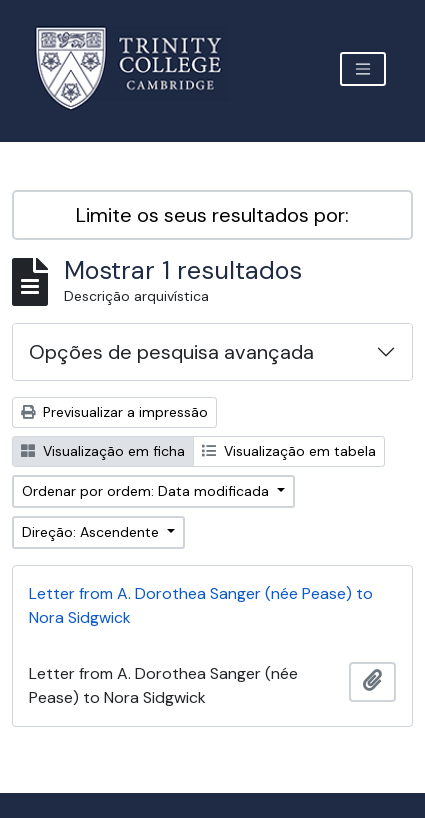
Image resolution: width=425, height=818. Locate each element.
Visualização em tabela (289, 451)
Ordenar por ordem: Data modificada (147, 491)
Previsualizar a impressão (114, 412)
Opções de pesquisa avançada (171, 352)
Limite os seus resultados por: (212, 215)
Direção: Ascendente (92, 532)
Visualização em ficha (103, 451)
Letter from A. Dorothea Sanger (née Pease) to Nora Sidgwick (201, 605)
